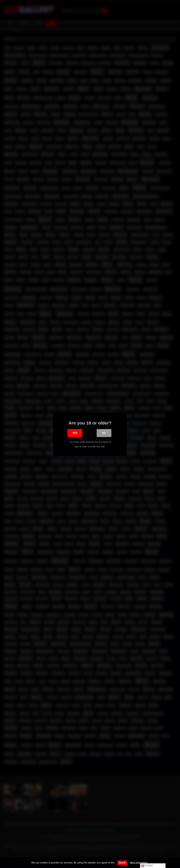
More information (139, 863)
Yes (75, 433)
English (147, 866)
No (104, 433)
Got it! (122, 863)
